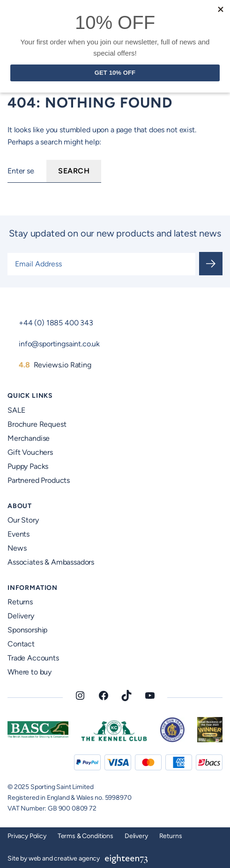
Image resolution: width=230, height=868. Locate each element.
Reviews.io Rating (55, 365)
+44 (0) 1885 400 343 (56, 323)
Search (74, 171)
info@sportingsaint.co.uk (59, 344)
